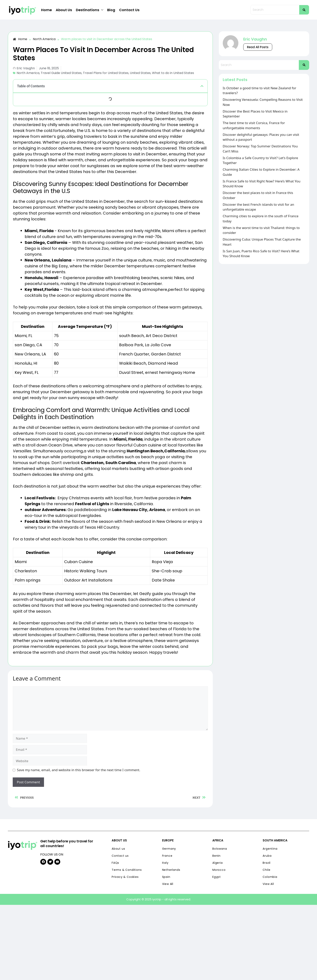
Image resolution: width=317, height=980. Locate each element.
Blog (111, 10)
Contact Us (129, 10)
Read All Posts (258, 47)
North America (28, 73)
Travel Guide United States (61, 73)
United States (140, 73)
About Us (64, 10)
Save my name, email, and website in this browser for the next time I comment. (79, 770)
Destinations (90, 10)
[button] (202, 86)
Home (46, 10)
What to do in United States (173, 73)
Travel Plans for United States (106, 73)
